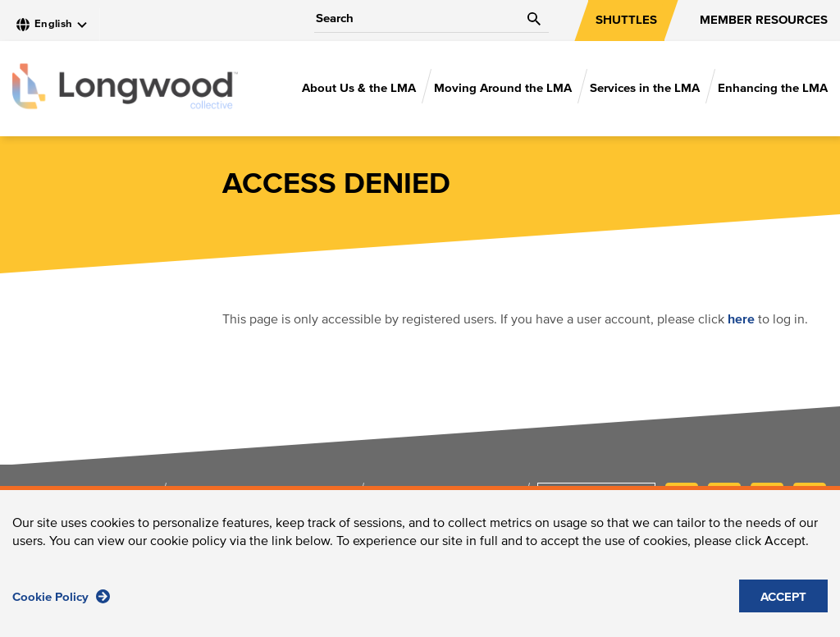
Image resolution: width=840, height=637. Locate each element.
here (741, 319)
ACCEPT (783, 605)
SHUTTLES (626, 20)
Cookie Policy (61, 604)
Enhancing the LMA (773, 88)
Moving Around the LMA (503, 88)
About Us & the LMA (359, 88)
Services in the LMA (645, 88)
